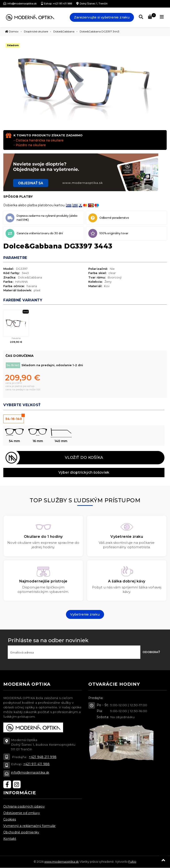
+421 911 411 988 (37, 764)
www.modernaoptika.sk (62, 862)
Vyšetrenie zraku (85, 614)
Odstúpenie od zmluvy (22, 813)
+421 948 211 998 (43, 757)
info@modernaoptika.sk (30, 773)
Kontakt (10, 839)
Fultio (132, 862)
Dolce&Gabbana (64, 31)
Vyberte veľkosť (22, 405)
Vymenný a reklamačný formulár (30, 826)
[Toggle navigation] (162, 17)
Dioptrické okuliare (36, 31)
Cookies (10, 819)
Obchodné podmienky (21, 832)
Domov (12, 31)
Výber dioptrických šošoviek (84, 472)
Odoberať (151, 652)
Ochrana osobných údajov (24, 806)
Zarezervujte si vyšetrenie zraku (102, 17)
